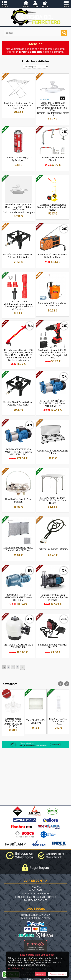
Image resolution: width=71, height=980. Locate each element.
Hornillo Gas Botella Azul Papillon (18, 500)
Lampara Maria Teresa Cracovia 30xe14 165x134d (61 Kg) (13, 723)
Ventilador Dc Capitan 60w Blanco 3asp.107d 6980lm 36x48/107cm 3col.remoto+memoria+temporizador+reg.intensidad (29, 208)
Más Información (16, 968)
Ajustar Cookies (58, 974)
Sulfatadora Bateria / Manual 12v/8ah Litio (53, 304)
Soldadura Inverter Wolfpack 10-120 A (53, 646)
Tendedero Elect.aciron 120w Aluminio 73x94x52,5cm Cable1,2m (18, 106)
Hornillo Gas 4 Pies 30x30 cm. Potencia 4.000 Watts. (18, 256)
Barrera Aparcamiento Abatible (53, 159)
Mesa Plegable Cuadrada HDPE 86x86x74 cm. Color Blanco (53, 500)
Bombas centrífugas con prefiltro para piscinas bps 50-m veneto (53, 597)
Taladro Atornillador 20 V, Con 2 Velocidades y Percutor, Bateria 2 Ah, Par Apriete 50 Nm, (53, 354)
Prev (61, 684)
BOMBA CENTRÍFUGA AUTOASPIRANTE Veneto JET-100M (18, 597)
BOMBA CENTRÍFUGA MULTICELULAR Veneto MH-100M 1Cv (53, 403)
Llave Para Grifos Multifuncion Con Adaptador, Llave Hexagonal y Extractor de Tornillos (18, 305)
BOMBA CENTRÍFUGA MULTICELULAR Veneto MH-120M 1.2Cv (18, 452)
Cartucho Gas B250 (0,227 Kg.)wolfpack (18, 159)
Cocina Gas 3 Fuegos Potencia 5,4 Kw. (53, 452)
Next (67, 684)
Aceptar (40, 974)
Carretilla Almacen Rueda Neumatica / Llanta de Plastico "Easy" (53, 207)
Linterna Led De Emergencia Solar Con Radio (53, 256)
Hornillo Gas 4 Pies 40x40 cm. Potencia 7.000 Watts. (18, 403)
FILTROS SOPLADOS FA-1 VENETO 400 (18, 646)
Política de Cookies (35, 900)
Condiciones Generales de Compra (35, 897)
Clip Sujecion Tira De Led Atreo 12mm (58, 721)
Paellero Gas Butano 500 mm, (53, 549)
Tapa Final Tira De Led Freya (36, 721)
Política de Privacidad (35, 894)
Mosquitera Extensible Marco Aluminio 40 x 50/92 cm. (18, 549)
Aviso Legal (35, 890)
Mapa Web (35, 887)
